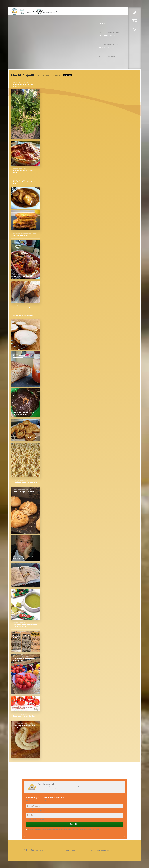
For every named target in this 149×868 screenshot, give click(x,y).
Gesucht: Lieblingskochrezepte (109, 56)
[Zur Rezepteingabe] (135, 13)
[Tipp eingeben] (135, 32)
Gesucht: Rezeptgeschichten (108, 45)
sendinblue (54, 790)
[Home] (15, 11)
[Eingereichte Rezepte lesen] (135, 22)
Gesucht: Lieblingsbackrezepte (109, 33)
